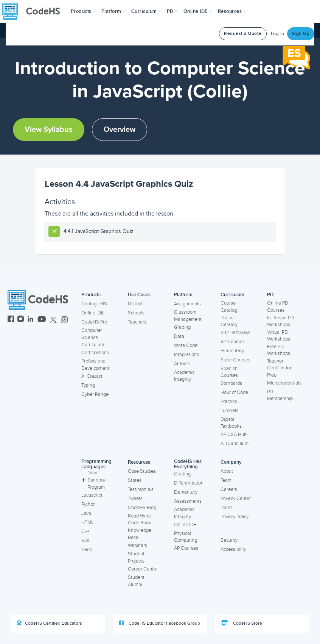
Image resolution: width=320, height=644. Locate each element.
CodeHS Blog (142, 508)
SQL (86, 541)
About (227, 471)
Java (86, 513)
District (135, 304)
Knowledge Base (140, 534)
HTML (88, 522)
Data (179, 336)
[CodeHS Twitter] (53, 320)
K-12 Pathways (235, 333)
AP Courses (233, 342)
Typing (88, 385)
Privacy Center (236, 499)
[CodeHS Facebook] (11, 320)
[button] (83, 11)
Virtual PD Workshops (279, 336)
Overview (120, 130)
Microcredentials (284, 383)
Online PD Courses (278, 307)
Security (229, 540)
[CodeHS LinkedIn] (30, 320)
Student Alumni (136, 581)
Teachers (137, 322)
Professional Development (95, 365)
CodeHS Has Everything (188, 464)
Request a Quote (243, 34)
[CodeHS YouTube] (42, 320)
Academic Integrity (184, 376)
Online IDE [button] (198, 11)
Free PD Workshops (279, 350)
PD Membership (280, 395)
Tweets (135, 499)
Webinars (137, 546)
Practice (229, 402)
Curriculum (232, 295)
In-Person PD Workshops (280, 321)
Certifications (95, 353)
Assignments (187, 304)
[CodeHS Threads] (64, 320)
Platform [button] (114, 11)
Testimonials (141, 489)
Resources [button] (232, 11)
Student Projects (136, 557)
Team (226, 480)
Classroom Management (188, 316)
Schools (136, 313)
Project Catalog (229, 321)
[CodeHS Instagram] (21, 320)
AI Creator (92, 376)
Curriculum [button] (146, 11)
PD (270, 295)
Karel (87, 550)
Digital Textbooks (231, 423)
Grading (182, 327)
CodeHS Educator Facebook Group (160, 623)
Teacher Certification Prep (280, 368)
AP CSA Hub (234, 435)
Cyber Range (95, 394)
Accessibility (233, 549)
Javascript (92, 495)
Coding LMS (94, 304)
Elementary (232, 351)
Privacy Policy (235, 517)
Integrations (186, 355)
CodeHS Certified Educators (50, 623)
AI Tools (182, 364)
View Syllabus (49, 130)
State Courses (235, 360)
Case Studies (142, 471)
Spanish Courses (229, 372)
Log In (278, 34)
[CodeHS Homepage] (34, 11)
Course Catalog (229, 307)
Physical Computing (186, 537)
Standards (231, 383)
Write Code (186, 345)
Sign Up (301, 34)
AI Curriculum (235, 444)
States (135, 480)
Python (89, 504)
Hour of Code (234, 392)
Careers (229, 489)
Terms (227, 508)
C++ (85, 531)
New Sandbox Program (93, 480)
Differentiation (189, 483)
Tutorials (229, 411)
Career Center (143, 569)
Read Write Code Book (140, 520)
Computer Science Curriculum (93, 337)
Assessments (188, 501)
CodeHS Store (242, 623)
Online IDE (92, 313)
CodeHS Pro (94, 322)
